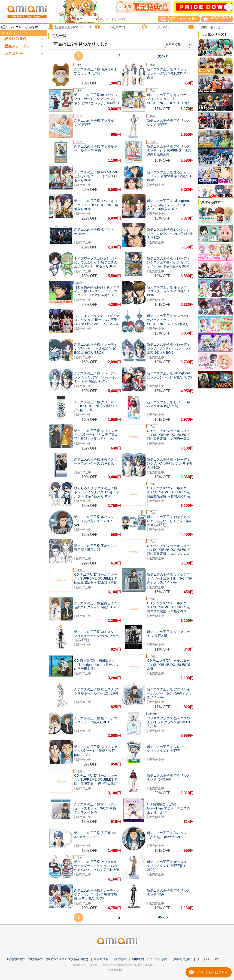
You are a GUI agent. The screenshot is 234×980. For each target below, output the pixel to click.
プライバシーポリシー (212, 959)
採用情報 (120, 959)
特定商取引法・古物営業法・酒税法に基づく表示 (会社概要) (48, 959)
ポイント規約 (158, 959)
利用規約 (138, 959)
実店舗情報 (101, 959)
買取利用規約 (182, 959)
